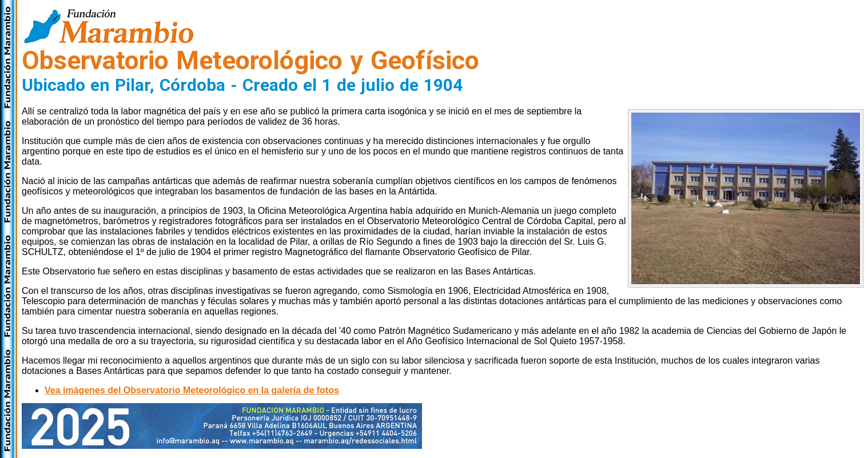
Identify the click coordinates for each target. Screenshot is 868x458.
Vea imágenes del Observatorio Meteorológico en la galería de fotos (192, 390)
